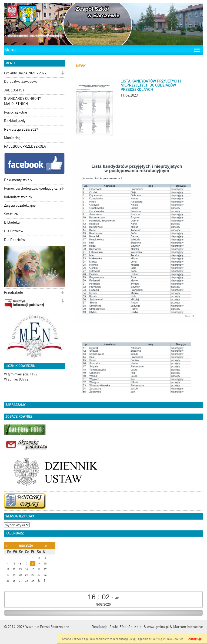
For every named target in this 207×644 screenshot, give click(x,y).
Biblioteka (12, 222)
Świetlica (11, 214)
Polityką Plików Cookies (167, 639)
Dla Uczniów (14, 231)
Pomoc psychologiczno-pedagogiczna (33, 188)
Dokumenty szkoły (18, 180)
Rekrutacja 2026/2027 (21, 129)
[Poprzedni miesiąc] (6, 546)
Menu (10, 50)
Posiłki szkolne (16, 112)
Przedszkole (14, 293)
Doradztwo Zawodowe (21, 82)
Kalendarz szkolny (18, 197)
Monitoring (12, 138)
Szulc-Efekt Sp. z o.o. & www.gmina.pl (139, 627)
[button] (63, 74)
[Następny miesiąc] (46, 546)
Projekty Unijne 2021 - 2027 (25, 73)
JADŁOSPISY (14, 90)
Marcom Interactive (188, 627)
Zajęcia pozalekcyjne (20, 205)
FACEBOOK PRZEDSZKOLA (25, 146)
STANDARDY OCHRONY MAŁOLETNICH (23, 101)
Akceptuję (195, 639)
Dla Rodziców (14, 240)
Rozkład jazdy (15, 121)
